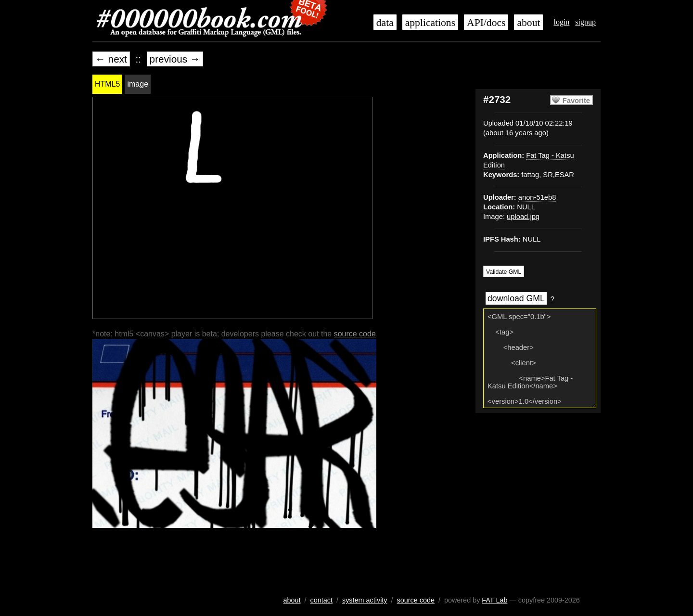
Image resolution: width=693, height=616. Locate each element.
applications (430, 23)
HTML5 (107, 84)
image (138, 84)
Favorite (576, 101)
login (561, 22)
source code (355, 334)
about (528, 23)
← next (111, 59)
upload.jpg (523, 217)
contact (321, 600)
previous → (175, 59)
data (385, 23)
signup (585, 22)
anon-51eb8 (537, 197)
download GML (516, 298)
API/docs (486, 23)
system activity (365, 600)
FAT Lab (494, 600)
